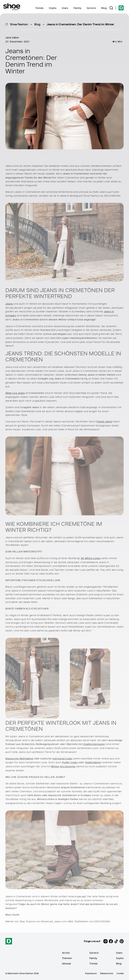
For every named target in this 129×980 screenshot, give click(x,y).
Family (77, 8)
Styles (53, 8)
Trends (39, 8)
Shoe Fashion (19, 24)
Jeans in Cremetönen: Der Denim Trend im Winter (80, 24)
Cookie (120, 973)
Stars (65, 8)
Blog (104, 8)
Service (91, 8)
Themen (67, 958)
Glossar (67, 963)
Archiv (66, 953)
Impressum (91, 973)
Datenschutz (107, 973)
